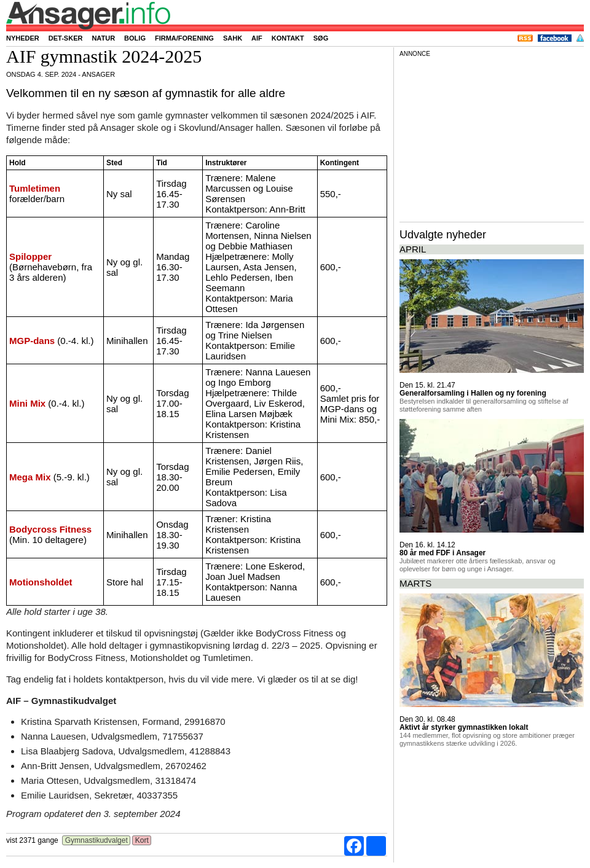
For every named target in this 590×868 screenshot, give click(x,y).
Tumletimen (35, 188)
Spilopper (30, 256)
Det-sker (66, 38)
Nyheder (23, 38)
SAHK (233, 38)
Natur (103, 38)
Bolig (135, 38)
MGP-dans (32, 341)
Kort (142, 840)
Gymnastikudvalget (96, 840)
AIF (257, 38)
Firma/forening (184, 38)
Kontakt (288, 38)
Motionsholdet (41, 582)
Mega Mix (30, 477)
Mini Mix (27, 403)
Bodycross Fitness (50, 529)
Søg (321, 38)
